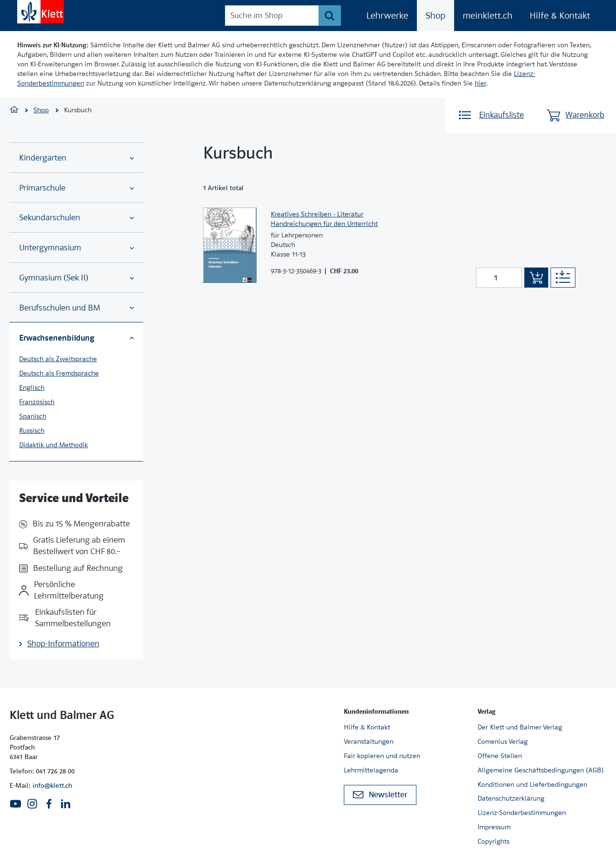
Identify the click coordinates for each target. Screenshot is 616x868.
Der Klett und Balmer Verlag (520, 727)
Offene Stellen (500, 756)
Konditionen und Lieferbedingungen (532, 784)
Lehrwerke (387, 16)
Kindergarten (76, 158)
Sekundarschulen (76, 218)
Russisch (32, 430)
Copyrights (494, 841)
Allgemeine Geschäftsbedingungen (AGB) (541, 770)
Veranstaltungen (369, 741)
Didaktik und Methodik (53, 445)
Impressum (494, 827)
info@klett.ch (52, 785)
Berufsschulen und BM (76, 308)
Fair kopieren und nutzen (382, 756)
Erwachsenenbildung (76, 338)
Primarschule (76, 188)
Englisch (32, 387)
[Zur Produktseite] (230, 245)
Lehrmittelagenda (371, 770)
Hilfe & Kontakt (560, 16)
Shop (435, 16)
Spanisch (33, 416)
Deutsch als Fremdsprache (59, 373)
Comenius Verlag (503, 741)
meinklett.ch (488, 16)
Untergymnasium (76, 248)
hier (480, 83)
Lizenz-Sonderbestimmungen (522, 813)
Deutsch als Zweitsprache (58, 359)
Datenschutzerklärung (511, 798)
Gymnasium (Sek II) (76, 278)
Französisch (37, 402)
